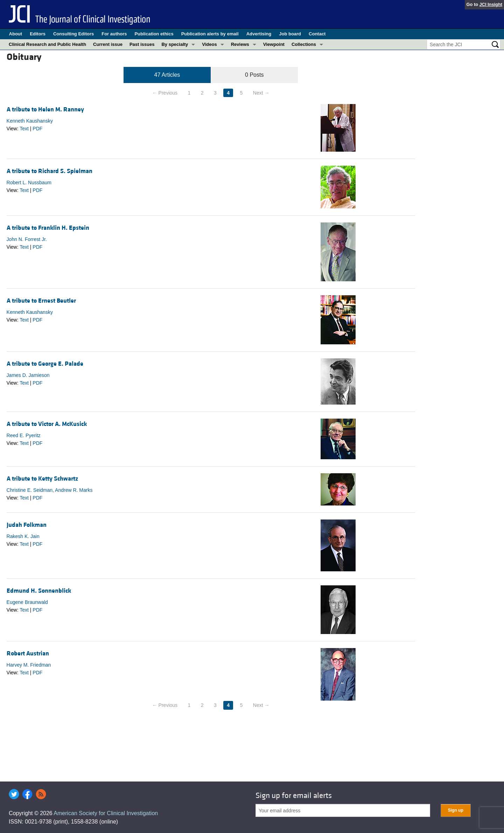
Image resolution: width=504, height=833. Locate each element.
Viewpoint (274, 44)
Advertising (259, 34)
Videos (209, 44)
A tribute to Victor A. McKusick (47, 424)
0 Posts (254, 75)
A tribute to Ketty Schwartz (42, 479)
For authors (114, 34)
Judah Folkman (27, 525)
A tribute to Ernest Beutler (41, 301)
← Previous (165, 93)
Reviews (240, 44)
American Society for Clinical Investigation (106, 813)
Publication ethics (154, 34)
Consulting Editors (73, 34)
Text (24, 129)
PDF (37, 129)
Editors (38, 34)
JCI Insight (491, 4)
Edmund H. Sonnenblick (39, 591)
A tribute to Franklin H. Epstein (48, 228)
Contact (317, 34)
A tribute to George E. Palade (45, 364)
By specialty (175, 44)
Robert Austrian (28, 653)
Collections (304, 44)
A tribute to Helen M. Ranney (45, 109)
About (16, 34)
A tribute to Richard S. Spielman (50, 171)
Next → (261, 93)
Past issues (142, 44)
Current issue (108, 44)
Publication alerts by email (210, 34)
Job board (290, 34)
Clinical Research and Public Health (47, 44)
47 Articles (167, 75)
